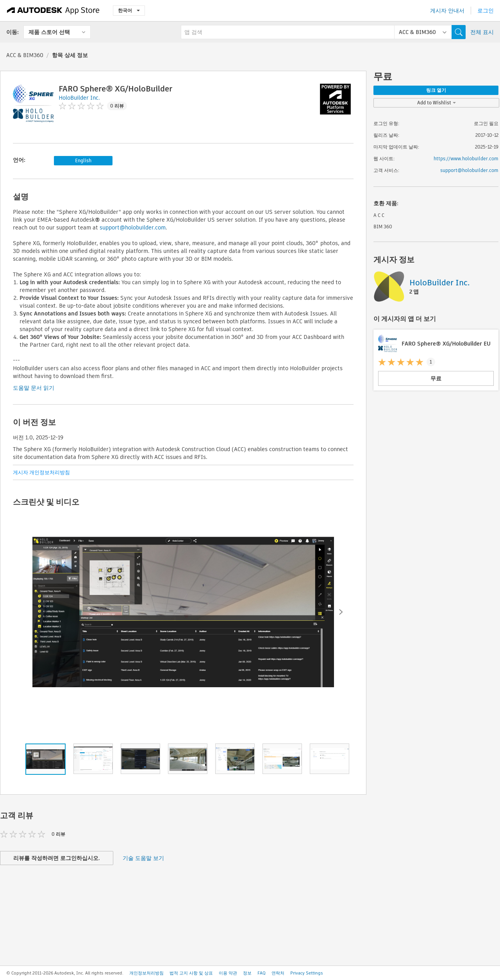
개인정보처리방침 (146, 973)
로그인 (486, 11)
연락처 (278, 973)
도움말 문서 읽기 (34, 388)
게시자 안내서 (447, 11)
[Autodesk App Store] (53, 11)
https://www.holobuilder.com (466, 159)
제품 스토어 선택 (49, 32)
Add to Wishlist (437, 103)
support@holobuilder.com (133, 228)
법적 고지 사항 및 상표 (191, 973)
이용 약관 (228, 973)
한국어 (129, 10)
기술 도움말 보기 (143, 858)
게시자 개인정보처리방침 (41, 472)
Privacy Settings (307, 973)
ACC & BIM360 (25, 55)
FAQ (262, 973)
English (83, 160)
